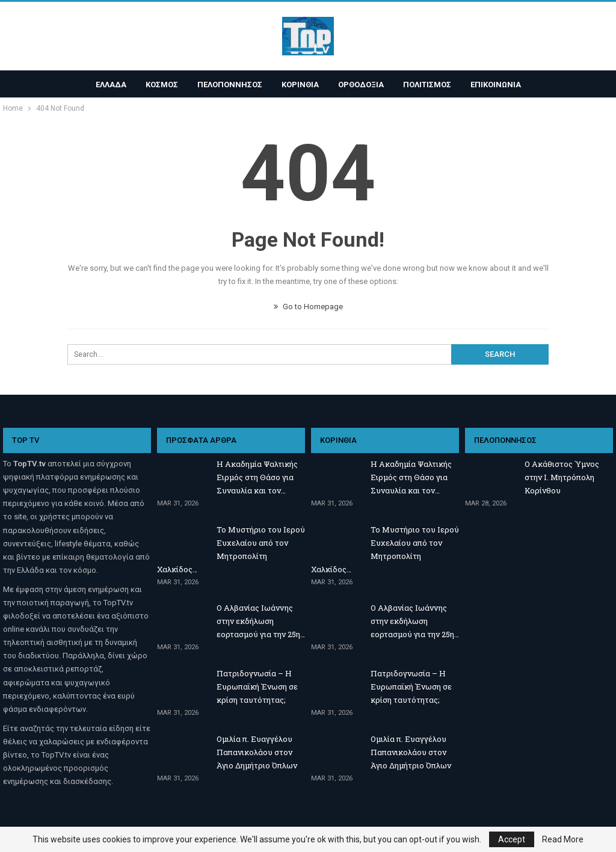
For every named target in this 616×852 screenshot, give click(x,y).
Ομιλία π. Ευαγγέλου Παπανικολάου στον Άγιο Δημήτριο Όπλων (257, 752)
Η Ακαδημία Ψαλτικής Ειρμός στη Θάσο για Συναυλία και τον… (257, 477)
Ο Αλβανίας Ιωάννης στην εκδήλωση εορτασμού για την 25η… (261, 621)
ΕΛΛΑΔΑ (106, 85)
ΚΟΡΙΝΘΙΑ (300, 85)
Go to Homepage (308, 307)
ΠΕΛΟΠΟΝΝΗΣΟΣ (228, 85)
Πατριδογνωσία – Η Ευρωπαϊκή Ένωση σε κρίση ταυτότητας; (257, 687)
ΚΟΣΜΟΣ (158, 85)
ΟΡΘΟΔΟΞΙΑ (363, 85)
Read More (563, 839)
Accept (512, 839)
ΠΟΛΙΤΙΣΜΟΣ (431, 85)
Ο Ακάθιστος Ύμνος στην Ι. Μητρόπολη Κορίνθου (562, 477)
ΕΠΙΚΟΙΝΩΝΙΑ (501, 85)
